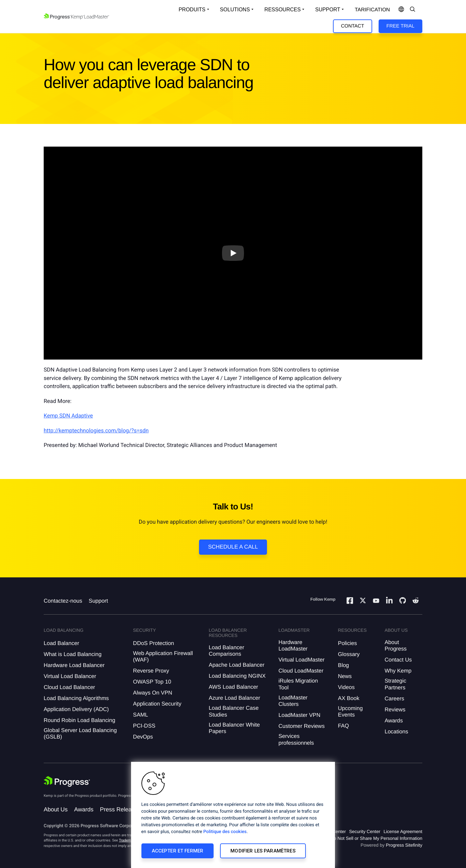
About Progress (395, 645)
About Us (56, 809)
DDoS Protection (154, 643)
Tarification (372, 10)
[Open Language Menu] (401, 10)
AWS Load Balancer (233, 687)
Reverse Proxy (151, 671)
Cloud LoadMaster (301, 671)
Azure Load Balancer (234, 698)
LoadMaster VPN (299, 715)
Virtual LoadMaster (301, 660)
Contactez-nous (63, 601)
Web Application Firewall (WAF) (163, 657)
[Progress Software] (67, 782)
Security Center (365, 831)
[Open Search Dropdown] (413, 10)
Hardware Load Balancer (74, 665)
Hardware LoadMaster (293, 645)
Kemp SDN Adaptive (68, 416)
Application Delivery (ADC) (76, 709)
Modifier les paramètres (263, 851)
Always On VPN (153, 693)
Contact (353, 26)
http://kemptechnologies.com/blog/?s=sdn (96, 431)
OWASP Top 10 (152, 682)
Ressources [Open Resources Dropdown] (283, 10)
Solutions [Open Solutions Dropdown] (235, 10)
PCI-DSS (144, 726)
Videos (346, 687)
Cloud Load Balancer (69, 687)
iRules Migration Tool (298, 684)
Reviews (395, 710)
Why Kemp (398, 671)
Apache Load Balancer (237, 665)
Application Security (157, 704)
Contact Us (398, 660)
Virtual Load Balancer (70, 676)
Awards (394, 721)
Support (98, 601)
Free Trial (400, 26)
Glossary (349, 654)
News (345, 676)
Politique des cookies (225, 832)
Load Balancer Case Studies (234, 711)
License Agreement (403, 831)
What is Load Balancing (73, 654)
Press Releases (120, 809)
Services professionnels (296, 739)
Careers (394, 699)
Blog (343, 665)
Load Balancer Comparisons (227, 651)
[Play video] (233, 253)
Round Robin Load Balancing (79, 720)
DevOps (143, 737)
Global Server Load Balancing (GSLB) (80, 734)
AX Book (349, 698)
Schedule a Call (233, 547)
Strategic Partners (395, 684)
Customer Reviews (301, 726)
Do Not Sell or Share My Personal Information (376, 838)
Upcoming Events (350, 712)
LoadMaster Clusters (293, 701)
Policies (347, 643)
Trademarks (128, 840)
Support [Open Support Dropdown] (328, 10)
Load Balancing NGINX (237, 676)
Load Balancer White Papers (234, 728)
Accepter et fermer (178, 851)
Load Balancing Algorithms (76, 698)
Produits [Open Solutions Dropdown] (192, 10)
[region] (233, 815)
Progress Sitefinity (404, 845)
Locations (396, 732)
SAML (140, 715)
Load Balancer (61, 643)
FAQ (343, 726)
